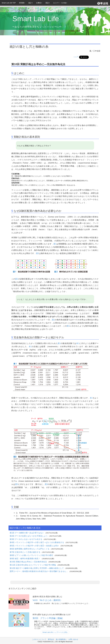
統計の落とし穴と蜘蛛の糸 (29, 47)
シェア (76, 57)
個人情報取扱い (61, 639)
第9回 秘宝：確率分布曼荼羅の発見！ (25, 559)
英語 (48, 3)
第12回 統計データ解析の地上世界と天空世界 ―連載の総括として (37, 568)
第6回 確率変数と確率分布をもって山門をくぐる (30, 549)
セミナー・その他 (60, 3)
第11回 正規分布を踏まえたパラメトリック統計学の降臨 (33, 565)
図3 (17, 484)
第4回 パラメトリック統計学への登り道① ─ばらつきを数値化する (37, 542)
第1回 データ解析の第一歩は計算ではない (27, 533)
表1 (78, 343)
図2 (37, 253)
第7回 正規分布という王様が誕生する (25, 552)
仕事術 (39, 3)
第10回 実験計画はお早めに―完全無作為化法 (29, 562)
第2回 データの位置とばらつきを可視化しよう (29, 536)
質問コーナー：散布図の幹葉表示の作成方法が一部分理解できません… (39, 571)
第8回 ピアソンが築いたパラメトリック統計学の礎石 (32, 555)
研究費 (22, 3)
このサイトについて (39, 639)
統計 (31, 3)
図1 (55, 244)
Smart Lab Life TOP (9, 3)
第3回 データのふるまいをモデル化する (26, 539)
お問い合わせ (73, 639)
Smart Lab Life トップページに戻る (55, 632)
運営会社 (51, 639)
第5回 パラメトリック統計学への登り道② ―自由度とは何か (35, 546)
